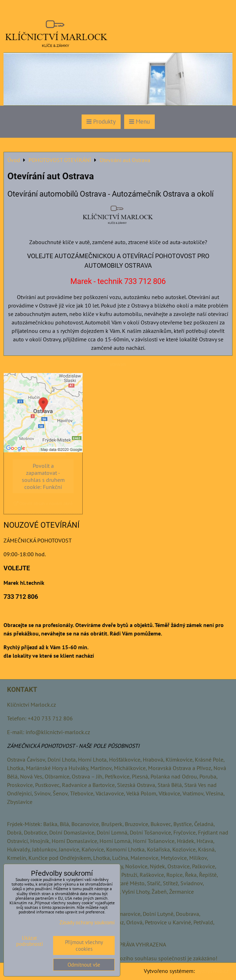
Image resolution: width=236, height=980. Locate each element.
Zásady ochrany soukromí (87, 922)
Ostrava (16, 759)
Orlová (134, 922)
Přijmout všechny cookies (84, 945)
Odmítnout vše (84, 965)
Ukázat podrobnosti (30, 941)
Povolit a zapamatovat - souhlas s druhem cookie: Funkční (43, 476)
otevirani (118, 364)
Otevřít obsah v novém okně (43, 504)
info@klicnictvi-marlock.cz (58, 732)
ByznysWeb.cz (212, 971)
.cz (53, 705)
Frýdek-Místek (24, 824)
